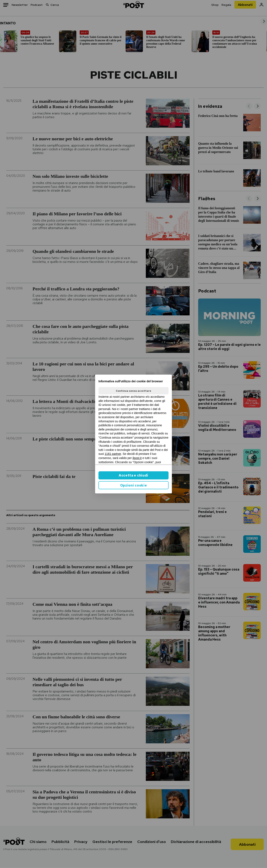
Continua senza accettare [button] (133, 391)
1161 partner (113, 454)
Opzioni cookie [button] (134, 485)
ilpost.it (137, 458)
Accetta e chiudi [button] (133, 475)
